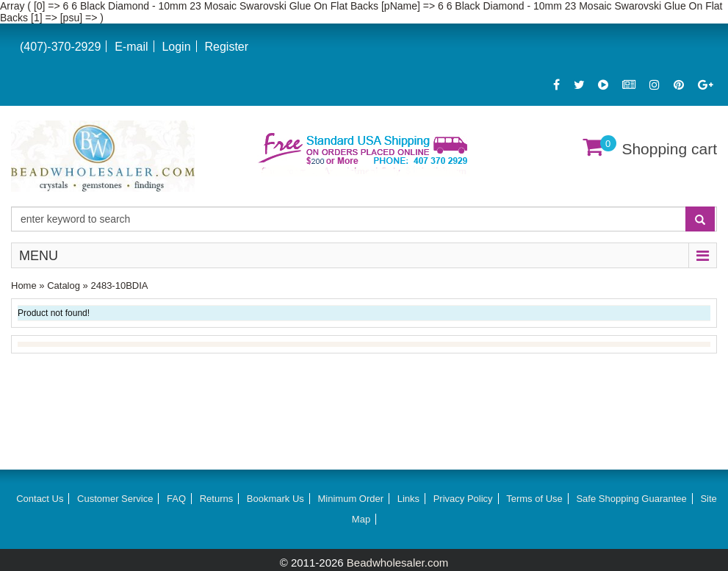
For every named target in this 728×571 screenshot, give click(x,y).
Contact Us (40, 499)
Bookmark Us (275, 499)
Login (176, 47)
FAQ (176, 499)
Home (24, 285)
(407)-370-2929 (60, 47)
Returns (217, 499)
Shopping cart (669, 149)
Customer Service (115, 499)
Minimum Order (351, 499)
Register (226, 47)
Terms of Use (534, 499)
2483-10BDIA (119, 285)
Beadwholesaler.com (397, 563)
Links (408, 499)
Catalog (64, 285)
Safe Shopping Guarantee (631, 499)
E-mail (131, 47)
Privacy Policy (463, 499)
